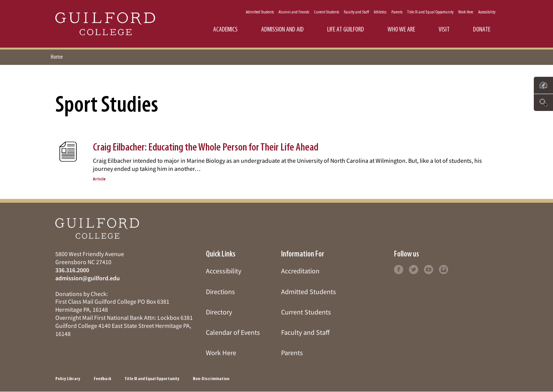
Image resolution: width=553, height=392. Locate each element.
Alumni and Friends (294, 12)
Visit (444, 30)
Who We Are (401, 30)
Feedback (102, 379)
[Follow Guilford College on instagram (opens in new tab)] (444, 269)
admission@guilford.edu (88, 278)
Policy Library (68, 379)
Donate (482, 30)
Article (99, 179)
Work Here (466, 12)
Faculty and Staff (356, 12)
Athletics (380, 12)
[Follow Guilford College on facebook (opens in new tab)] (399, 269)
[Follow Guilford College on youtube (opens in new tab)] (429, 269)
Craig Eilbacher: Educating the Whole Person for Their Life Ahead (206, 148)
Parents (397, 12)
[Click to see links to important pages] (543, 85)
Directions (220, 292)
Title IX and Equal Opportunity (430, 12)
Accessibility (487, 12)
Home (57, 57)
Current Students (327, 12)
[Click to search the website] (543, 103)
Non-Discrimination (211, 379)
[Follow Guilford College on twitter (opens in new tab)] (414, 269)
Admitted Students (260, 12)
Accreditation (300, 271)
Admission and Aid (282, 30)
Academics (225, 30)
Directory (219, 312)
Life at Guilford (346, 30)
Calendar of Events (233, 332)
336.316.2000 (72, 270)
